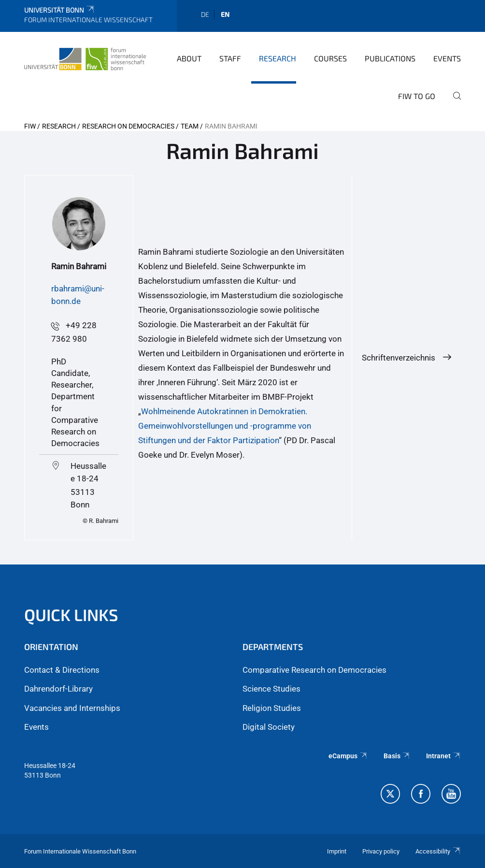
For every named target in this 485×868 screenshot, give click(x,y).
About (189, 58)
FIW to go (417, 96)
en (225, 14)
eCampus (348, 756)
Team (190, 126)
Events (447, 58)
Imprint (337, 851)
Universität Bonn (60, 10)
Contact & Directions (62, 670)
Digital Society (269, 727)
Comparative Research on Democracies (314, 670)
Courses (330, 58)
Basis (397, 756)
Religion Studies (272, 708)
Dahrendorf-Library (58, 689)
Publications (390, 58)
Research (278, 58)
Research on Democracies (128, 126)
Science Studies (271, 689)
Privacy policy (381, 851)
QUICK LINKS (71, 615)
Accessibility (438, 851)
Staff (230, 58)
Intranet (443, 756)
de (205, 14)
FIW (30, 126)
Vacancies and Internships (72, 708)
